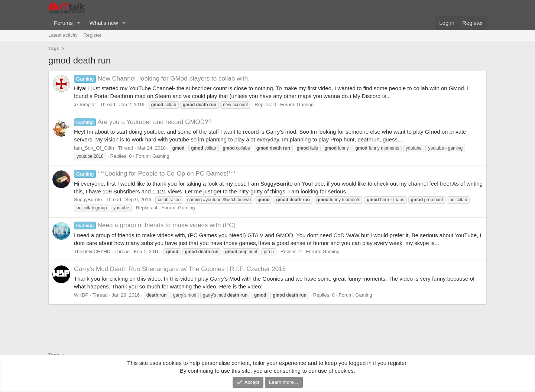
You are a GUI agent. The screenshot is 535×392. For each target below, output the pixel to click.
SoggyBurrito (88, 200)
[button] (79, 23)
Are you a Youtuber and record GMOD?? (143, 122)
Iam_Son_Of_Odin (94, 148)
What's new (104, 23)
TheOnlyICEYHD (92, 251)
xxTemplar (85, 104)
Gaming (305, 104)
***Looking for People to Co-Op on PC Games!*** (155, 174)
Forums (63, 23)
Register (93, 35)
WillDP (81, 295)
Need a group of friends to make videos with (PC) (155, 225)
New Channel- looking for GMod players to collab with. (162, 79)
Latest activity (63, 35)
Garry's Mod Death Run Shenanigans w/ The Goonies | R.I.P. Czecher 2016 (180, 269)
